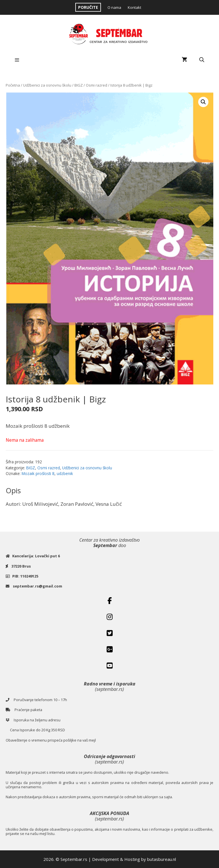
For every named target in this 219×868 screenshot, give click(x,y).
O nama (114, 7)
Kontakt (134, 7)
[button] (203, 102)
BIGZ (79, 85)
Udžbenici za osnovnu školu (47, 85)
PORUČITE (88, 7)
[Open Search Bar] (202, 60)
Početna (13, 85)
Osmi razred (97, 85)
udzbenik (65, 473)
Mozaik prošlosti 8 (38, 473)
